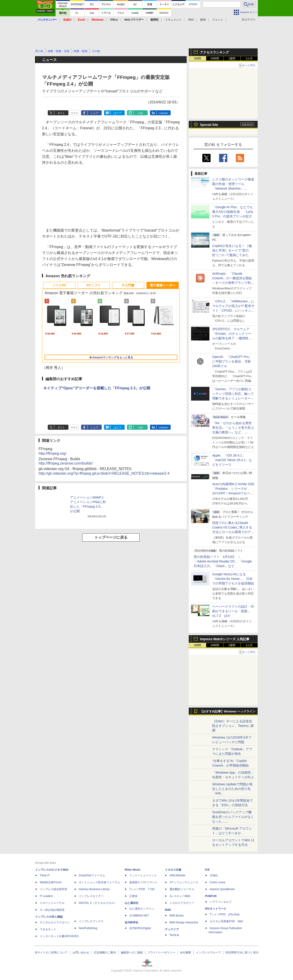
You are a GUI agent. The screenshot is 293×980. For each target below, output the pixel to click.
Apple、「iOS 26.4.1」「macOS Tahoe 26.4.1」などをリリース (232, 460)
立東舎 (133, 896)
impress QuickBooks (222, 889)
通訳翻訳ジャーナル (182, 889)
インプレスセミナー (91, 896)
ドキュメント (173, 20)
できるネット (48, 929)
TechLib (174, 935)
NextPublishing (88, 928)
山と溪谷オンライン (142, 909)
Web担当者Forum (51, 882)
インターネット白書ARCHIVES (59, 936)
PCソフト (94, 285)
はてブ (117, 113)
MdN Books (177, 916)
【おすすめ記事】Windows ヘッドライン (228, 711)
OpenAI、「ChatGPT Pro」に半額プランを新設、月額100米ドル (232, 361)
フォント (218, 20)
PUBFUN (211, 896)
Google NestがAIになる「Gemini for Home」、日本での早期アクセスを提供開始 (233, 579)
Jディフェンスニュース (184, 882)
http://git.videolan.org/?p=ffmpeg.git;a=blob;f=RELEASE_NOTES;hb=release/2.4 (104, 473)
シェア (94, 113)
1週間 (232, 58)
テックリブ (172, 929)
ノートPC (59, 285)
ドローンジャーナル (52, 903)
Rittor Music (133, 870)
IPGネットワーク (216, 909)
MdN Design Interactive (184, 922)
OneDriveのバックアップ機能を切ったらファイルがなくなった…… (233, 817)
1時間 (198, 58)
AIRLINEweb (177, 875)
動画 (203, 20)
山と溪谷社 (132, 903)
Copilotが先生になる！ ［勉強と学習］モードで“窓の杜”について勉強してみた (232, 250)
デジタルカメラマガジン (55, 922)
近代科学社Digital (140, 928)
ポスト (61, 113)
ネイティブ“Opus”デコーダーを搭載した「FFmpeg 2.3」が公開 (97, 388)
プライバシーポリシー (161, 952)
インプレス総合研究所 (54, 889)
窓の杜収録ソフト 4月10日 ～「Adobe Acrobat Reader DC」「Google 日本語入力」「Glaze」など (223, 561)
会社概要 (186, 952)
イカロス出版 (173, 870)
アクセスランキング (214, 52)
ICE (207, 870)
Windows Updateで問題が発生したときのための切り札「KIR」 (232, 789)
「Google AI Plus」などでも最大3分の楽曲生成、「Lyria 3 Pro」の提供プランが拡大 (233, 212)
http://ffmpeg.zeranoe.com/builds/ (66, 463)
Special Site (209, 125)
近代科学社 (132, 922)
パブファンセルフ (221, 902)
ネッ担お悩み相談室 (52, 910)
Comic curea (217, 882)
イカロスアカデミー (182, 903)
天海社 (214, 875)
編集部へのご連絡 (132, 952)
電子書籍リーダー (163, 285)
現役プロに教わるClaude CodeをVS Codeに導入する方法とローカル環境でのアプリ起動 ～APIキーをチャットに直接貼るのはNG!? (233, 532)
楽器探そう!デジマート (143, 882)
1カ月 (249, 58)
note (140, 113)
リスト (75, 113)
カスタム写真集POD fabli (226, 921)
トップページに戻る (111, 537)
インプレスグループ (208, 952)
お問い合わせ (81, 952)
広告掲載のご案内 (105, 952)
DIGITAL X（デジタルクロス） (98, 903)
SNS (191, 20)
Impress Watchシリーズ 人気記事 (225, 639)
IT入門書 (128, 285)
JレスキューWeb (180, 896)
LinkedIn (163, 113)
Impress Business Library (94, 889)
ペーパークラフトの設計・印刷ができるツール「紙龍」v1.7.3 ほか (233, 611)
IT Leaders (46, 896)
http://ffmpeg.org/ (52, 453)
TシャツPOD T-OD (142, 889)
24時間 (215, 58)
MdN (168, 910)
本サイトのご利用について (51, 952)
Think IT (45, 875)
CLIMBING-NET (139, 916)
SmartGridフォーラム (92, 875)
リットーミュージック (143, 875)
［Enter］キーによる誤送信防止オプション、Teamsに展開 (233, 726)
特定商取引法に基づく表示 (242, 952)
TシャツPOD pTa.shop (225, 914)
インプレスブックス (91, 921)
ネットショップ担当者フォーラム (99, 882)
